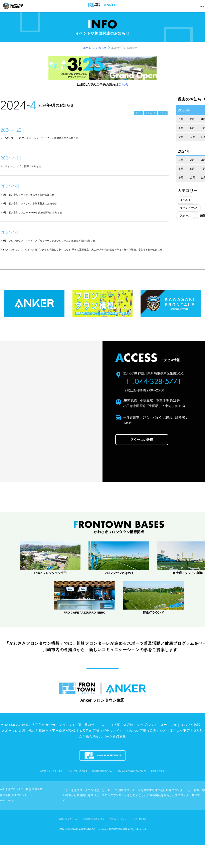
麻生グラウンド (184, 794)
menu (200, 9)
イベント (186, 200)
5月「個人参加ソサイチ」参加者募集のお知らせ (43, 199)
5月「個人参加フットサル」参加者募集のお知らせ (45, 210)
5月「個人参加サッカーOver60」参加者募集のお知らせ (49, 221)
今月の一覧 (141, 112)
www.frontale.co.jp (11, 823)
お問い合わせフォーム (53, 841)
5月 (181, 128)
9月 (181, 137)
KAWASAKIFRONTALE (13, 6)
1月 (181, 119)
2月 (192, 119)
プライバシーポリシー (126, 841)
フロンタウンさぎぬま (66, 794)
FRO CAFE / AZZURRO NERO (145, 794)
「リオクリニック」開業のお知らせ (33, 169)
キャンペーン (188, 208)
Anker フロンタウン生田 (27, 794)
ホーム (87, 48)
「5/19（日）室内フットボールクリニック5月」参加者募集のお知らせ (61, 139)
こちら (123, 85)
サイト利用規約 (156, 841)
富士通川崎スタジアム (102, 794)
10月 (192, 137)
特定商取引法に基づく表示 (90, 841)
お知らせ (101, 48)
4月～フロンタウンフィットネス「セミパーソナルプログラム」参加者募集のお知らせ (73, 251)
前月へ (123, 112)
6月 (192, 128)
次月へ (160, 112)
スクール (186, 216)
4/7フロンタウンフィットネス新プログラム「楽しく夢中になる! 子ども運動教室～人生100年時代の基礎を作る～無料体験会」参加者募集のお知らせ (86, 264)
